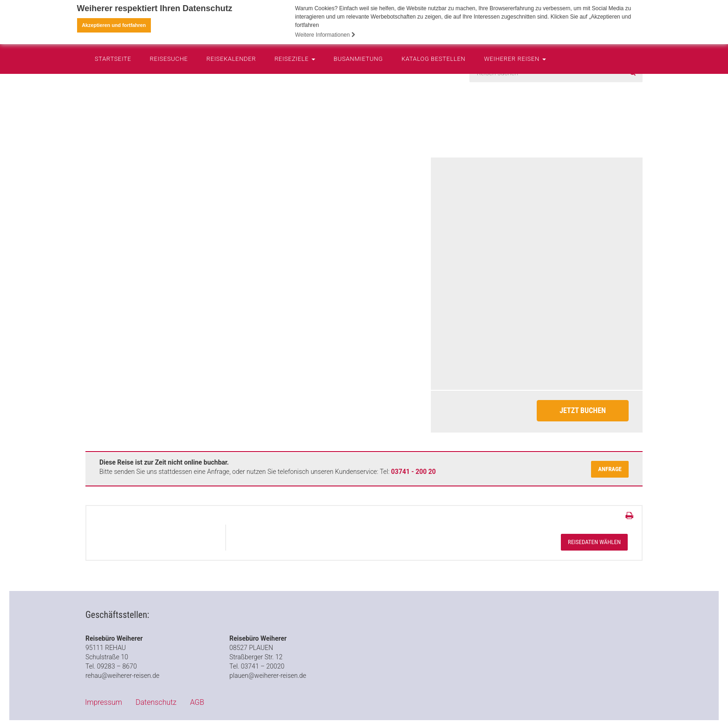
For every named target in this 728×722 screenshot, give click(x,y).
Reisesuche (169, 133)
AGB (197, 702)
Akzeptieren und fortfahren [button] (114, 25)
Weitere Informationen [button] (325, 35)
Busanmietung (358, 133)
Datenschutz (156, 702)
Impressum (104, 702)
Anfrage (610, 469)
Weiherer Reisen (515, 133)
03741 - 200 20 (413, 471)
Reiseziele (295, 133)
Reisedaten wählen (594, 541)
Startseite (113, 133)
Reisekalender (231, 133)
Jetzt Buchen (583, 410)
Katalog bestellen (434, 133)
